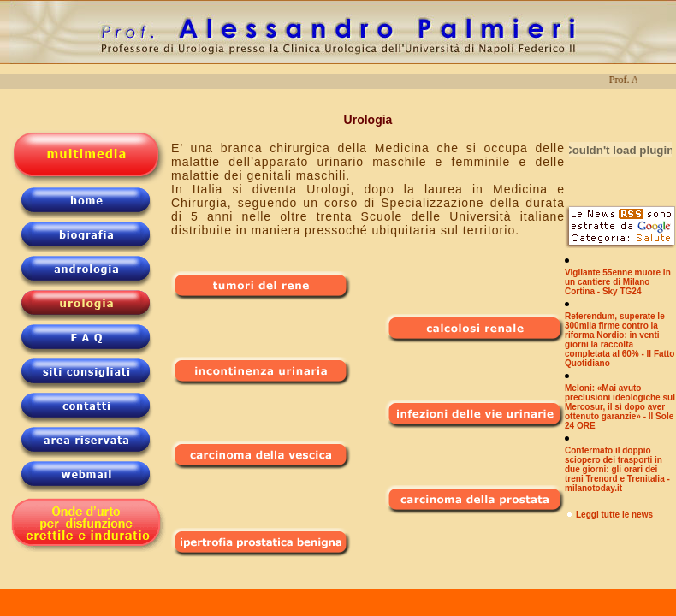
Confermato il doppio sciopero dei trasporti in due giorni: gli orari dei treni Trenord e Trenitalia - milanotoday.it (617, 469)
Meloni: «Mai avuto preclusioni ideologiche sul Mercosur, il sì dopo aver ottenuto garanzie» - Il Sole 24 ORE (620, 407)
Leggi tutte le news (614, 515)
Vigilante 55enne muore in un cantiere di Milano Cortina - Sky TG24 (618, 282)
